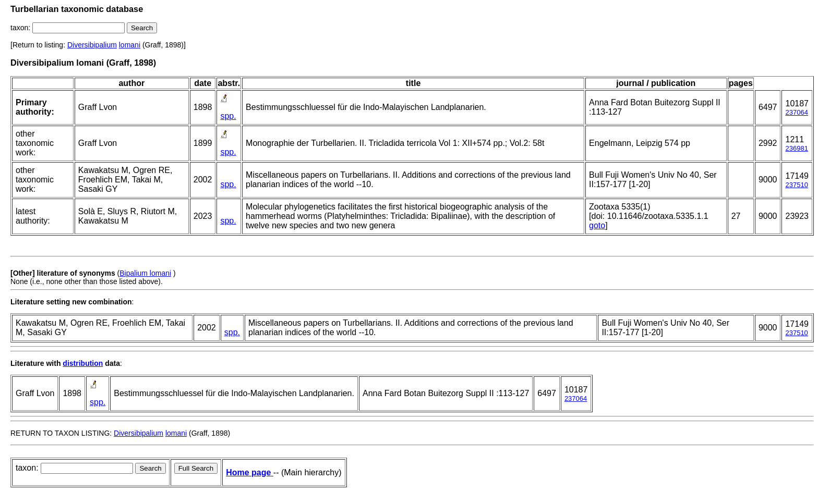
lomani (130, 45)
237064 (796, 112)
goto (597, 225)
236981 (796, 148)
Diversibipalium (92, 45)
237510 (796, 185)
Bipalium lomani (145, 273)
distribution (83, 363)
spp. (228, 116)
